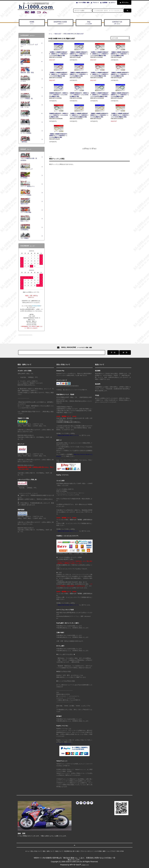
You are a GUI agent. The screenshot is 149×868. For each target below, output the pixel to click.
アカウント (96, 3)
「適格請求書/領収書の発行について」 (68, 435)
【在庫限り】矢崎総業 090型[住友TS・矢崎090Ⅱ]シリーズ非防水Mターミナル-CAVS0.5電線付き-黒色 (59, 54)
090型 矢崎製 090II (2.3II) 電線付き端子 (74, 34)
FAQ (89, 23)
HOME (32, 23)
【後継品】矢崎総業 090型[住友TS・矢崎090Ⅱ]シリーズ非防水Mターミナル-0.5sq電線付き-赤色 (79, 74)
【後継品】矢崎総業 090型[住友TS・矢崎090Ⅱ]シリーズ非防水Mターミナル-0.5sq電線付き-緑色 (120, 95)
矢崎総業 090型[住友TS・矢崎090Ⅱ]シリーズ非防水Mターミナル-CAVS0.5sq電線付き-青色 (59, 95)
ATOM (122, 851)
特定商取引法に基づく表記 (72, 851)
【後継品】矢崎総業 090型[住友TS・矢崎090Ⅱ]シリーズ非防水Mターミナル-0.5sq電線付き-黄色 (100, 115)
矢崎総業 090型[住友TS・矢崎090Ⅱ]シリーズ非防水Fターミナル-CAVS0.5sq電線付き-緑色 (59, 115)
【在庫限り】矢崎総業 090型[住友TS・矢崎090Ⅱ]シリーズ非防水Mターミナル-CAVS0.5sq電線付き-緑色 (100, 95)
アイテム (124, 2)
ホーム (51, 34)
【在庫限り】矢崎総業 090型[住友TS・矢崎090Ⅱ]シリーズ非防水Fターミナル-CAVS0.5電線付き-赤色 (100, 74)
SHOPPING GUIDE (60, 23)
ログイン (113, 3)
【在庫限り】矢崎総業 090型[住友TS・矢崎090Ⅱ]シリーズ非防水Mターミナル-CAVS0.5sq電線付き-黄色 (79, 115)
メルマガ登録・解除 (84, 3)
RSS (118, 851)
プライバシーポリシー (87, 851)
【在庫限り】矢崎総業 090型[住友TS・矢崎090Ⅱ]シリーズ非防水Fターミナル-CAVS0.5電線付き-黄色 (120, 115)
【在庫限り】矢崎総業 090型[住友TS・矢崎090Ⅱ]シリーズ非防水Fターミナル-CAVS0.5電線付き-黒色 (100, 54)
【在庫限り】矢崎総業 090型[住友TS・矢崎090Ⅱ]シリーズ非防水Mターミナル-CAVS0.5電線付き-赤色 (59, 74)
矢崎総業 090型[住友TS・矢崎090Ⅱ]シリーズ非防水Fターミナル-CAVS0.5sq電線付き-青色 (79, 95)
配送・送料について (49, 851)
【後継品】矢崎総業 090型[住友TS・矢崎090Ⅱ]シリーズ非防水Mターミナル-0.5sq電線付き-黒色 (79, 54)
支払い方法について (36, 851)
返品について (59, 851)
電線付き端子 (58, 34)
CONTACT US (117, 23)
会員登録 (105, 3)
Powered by (74, 865)
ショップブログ (111, 851)
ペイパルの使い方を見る (64, 744)
